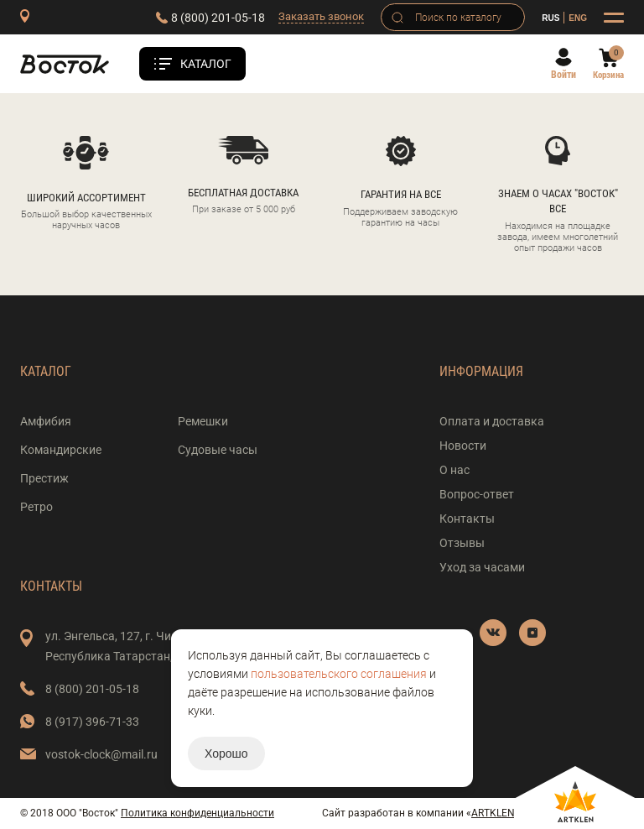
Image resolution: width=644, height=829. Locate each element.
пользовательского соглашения (339, 674)
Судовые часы (218, 450)
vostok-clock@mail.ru (101, 754)
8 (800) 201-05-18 (218, 18)
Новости (463, 446)
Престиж (44, 478)
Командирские (61, 450)
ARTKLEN (493, 813)
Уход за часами (482, 567)
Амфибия (46, 421)
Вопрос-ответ (477, 494)
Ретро (36, 507)
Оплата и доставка (492, 421)
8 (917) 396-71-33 (92, 722)
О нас (454, 470)
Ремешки (203, 421)
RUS (551, 18)
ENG (578, 18)
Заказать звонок (321, 16)
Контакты (467, 519)
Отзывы (462, 543)
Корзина (608, 75)
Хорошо (226, 753)
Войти (563, 75)
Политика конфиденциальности (197, 813)
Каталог (206, 64)
